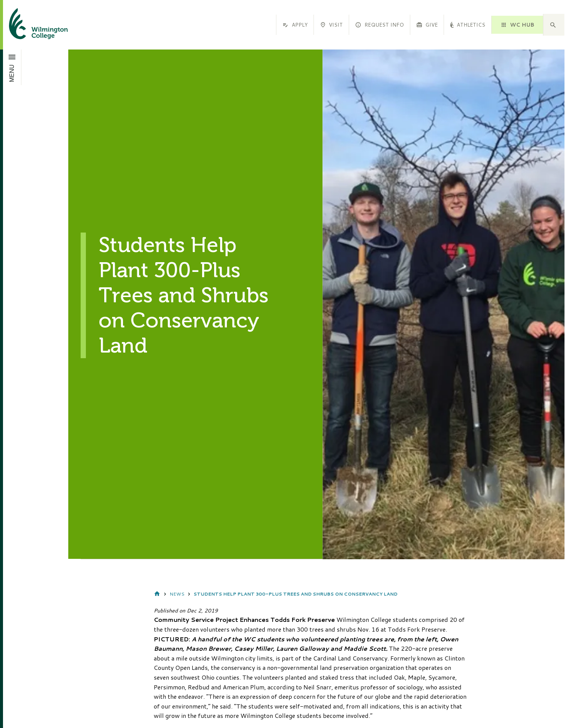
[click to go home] (29, 25)
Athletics (468, 25)
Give (427, 25)
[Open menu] (12, 67)
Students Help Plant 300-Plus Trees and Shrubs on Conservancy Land (295, 594)
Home (157, 594)
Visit (331, 25)
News (177, 594)
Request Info (379, 25)
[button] (554, 25)
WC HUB (517, 25)
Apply (295, 25)
